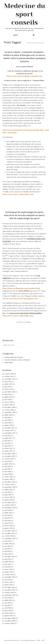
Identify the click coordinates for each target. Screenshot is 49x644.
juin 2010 (8, 603)
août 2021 (8, 382)
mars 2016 (8, 474)
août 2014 (8, 510)
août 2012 (8, 559)
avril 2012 (8, 567)
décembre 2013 (10, 531)
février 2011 (8, 582)
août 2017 (8, 436)
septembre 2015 (10, 487)
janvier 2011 (8, 585)
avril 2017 (8, 443)
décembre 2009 (10, 618)
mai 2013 (7, 549)
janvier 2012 (9, 572)
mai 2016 (7, 469)
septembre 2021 (10, 379)
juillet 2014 (8, 513)
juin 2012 (8, 564)
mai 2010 (7, 605)
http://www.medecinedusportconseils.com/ (25, 76)
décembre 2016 (10, 454)
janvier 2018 (9, 425)
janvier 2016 (9, 479)
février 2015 (9, 497)
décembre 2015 (10, 482)
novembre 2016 (10, 456)
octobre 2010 (9, 593)
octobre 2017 (9, 430)
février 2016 (9, 477)
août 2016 (8, 461)
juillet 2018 (8, 415)
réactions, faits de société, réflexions (17, 360)
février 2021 (9, 389)
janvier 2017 (9, 451)
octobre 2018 (9, 410)
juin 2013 (8, 546)
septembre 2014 (10, 508)
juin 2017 (8, 441)
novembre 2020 (10, 392)
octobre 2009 (9, 623)
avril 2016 (8, 472)
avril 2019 (8, 400)
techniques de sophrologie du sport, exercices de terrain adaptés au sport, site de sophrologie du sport (24, 215)
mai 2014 (7, 518)
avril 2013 (8, 551)
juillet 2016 (8, 464)
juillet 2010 (8, 600)
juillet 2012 (8, 562)
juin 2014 (8, 515)
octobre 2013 (9, 536)
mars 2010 (8, 611)
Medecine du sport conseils (24, 14)
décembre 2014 (10, 502)
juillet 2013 (8, 544)
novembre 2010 (10, 590)
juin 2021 (8, 387)
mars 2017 (8, 446)
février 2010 (9, 613)
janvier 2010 (9, 616)
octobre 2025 (9, 374)
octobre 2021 (9, 376)
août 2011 (8, 580)
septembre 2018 (10, 412)
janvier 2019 (9, 405)
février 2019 (9, 402)
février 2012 (9, 569)
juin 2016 (8, 466)
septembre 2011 (10, 577)
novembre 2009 (10, 621)
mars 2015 (8, 495)
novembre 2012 (10, 557)
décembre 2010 (10, 587)
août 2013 (8, 541)
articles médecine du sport (14, 357)
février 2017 (9, 448)
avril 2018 (8, 420)
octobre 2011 (9, 575)
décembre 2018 (10, 407)
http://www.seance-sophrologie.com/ (18, 194)
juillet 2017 (8, 438)
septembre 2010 (10, 595)
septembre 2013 (10, 539)
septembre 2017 (10, 433)
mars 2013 (8, 554)
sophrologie (9, 362)
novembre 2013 (10, 533)
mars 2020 (8, 394)
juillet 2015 (8, 490)
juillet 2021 (8, 384)
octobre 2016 (9, 459)
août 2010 (8, 598)
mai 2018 (7, 418)
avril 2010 (8, 608)
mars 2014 (8, 523)
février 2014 (9, 526)
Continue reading (25, 322)
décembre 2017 (10, 428)
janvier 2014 (9, 528)
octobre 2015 (9, 485)
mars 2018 (8, 423)
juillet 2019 (8, 397)
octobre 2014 (9, 505)
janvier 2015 (9, 500)
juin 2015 (8, 492)
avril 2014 (8, 521)
